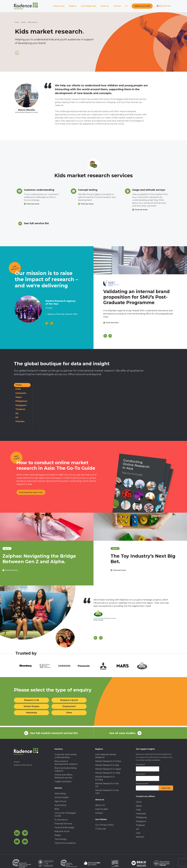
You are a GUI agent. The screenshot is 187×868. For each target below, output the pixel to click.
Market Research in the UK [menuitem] (107, 785)
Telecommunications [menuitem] (65, 843)
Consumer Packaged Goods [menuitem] (65, 814)
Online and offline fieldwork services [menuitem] (63, 776)
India (18, 389)
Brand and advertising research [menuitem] (66, 769)
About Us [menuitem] (100, 805)
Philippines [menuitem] (141, 817)
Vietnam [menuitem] (140, 837)
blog (22, 548)
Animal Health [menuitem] (62, 797)
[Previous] (47, 323)
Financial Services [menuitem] (63, 824)
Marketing (32, 713)
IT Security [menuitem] (101, 829)
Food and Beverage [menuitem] (64, 827)
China (18, 385)
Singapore (21, 405)
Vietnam (20, 421)
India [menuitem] (138, 810)
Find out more (33, 204)
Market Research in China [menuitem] (108, 761)
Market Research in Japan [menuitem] (108, 769)
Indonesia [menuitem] (141, 814)
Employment (69, 706)
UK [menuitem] (137, 829)
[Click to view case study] (140, 260)
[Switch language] (164, 6)
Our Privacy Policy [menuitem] (104, 825)
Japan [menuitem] (139, 806)
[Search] (126, 6)
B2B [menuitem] (57, 809)
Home (17, 22)
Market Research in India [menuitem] (108, 773)
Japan (19, 397)
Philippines (21, 401)
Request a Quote (69, 700)
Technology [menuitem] (61, 839)
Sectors (23, 22)
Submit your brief (142, 6)
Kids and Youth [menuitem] (62, 831)
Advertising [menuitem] (60, 794)
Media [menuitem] (58, 835)
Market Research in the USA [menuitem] (107, 792)
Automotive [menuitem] (60, 805)
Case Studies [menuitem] (102, 809)
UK (17, 413)
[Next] (52, 323)
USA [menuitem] (138, 833)
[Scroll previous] (95, 638)
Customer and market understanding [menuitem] (66, 756)
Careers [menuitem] (99, 813)
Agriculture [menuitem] (60, 801)
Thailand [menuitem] (140, 825)
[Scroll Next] (101, 638)
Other (69, 713)
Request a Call (31, 700)
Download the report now (31, 492)
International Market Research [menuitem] (106, 756)
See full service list (36, 223)
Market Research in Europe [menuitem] (105, 778)
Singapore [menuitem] (141, 821)
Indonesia (21, 393)
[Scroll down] (17, 53)
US (17, 417)
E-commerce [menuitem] (61, 820)
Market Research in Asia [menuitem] (107, 765)
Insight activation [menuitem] (63, 782)
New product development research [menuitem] (66, 763)
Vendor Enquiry (31, 706)
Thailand (20, 409)
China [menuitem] (139, 802)
